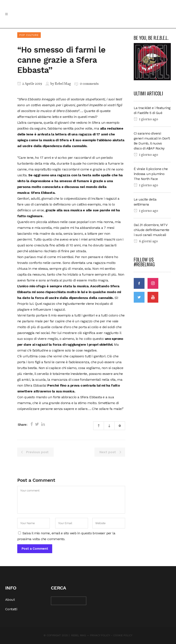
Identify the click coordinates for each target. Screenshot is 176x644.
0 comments (89, 84)
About (10, 600)
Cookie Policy (123, 635)
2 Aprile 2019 (30, 84)
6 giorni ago (146, 241)
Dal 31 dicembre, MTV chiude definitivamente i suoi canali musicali (152, 230)
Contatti (11, 609)
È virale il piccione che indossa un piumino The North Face (151, 174)
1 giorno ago (146, 119)
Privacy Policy (100, 635)
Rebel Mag (63, 84)
